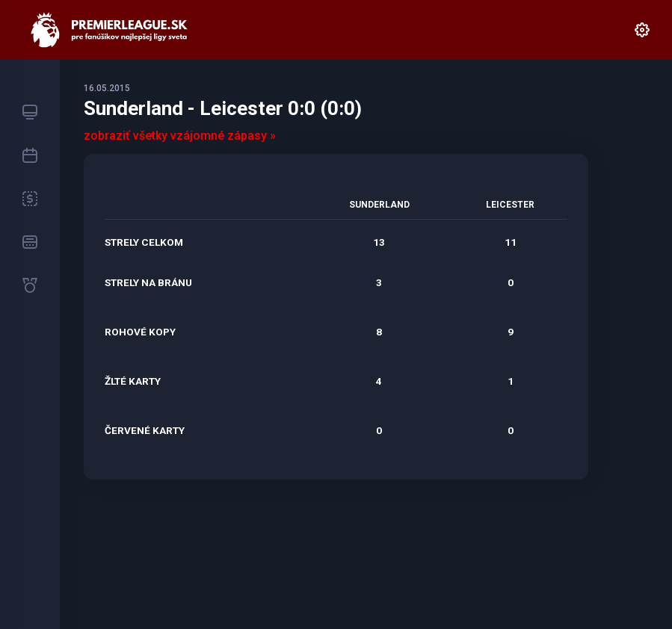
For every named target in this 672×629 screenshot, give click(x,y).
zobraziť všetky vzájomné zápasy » (180, 136)
